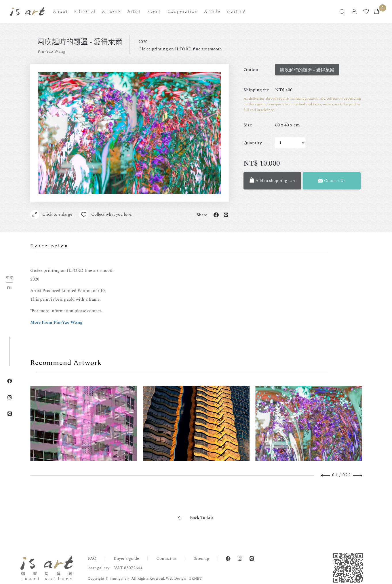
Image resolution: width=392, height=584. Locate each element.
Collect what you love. (106, 215)
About (61, 11)
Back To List (202, 518)
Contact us (166, 559)
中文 (9, 278)
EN (9, 288)
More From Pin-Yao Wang (56, 322)
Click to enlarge (51, 215)
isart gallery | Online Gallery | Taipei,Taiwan (27, 11)
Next (357, 476)
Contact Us (332, 181)
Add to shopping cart (273, 181)
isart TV (236, 11)
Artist (134, 11)
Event (154, 11)
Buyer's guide (126, 559)
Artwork (112, 11)
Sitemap (201, 559)
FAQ (92, 559)
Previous (326, 476)
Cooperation (183, 11)
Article (212, 11)
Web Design (176, 579)
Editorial (85, 11)
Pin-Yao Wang (51, 51)
